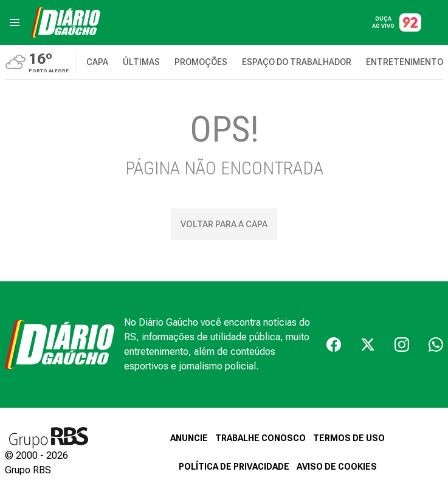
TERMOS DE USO (349, 438)
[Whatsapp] (436, 345)
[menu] (15, 22)
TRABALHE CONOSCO (260, 438)
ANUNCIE (189, 438)
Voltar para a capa (224, 224)
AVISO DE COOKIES (337, 467)
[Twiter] (368, 345)
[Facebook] (334, 345)
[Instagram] (402, 345)
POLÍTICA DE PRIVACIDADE (234, 467)
